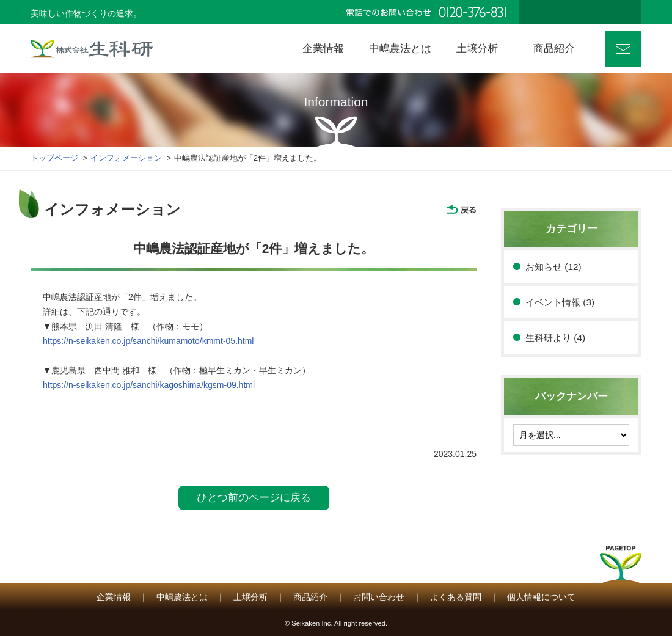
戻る (461, 210)
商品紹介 (310, 597)
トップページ (54, 158)
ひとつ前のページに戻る (254, 498)
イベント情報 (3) (560, 302)
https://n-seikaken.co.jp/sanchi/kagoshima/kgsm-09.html (149, 385)
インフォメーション (126, 158)
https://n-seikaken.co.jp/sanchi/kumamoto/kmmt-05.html (148, 341)
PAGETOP (621, 568)
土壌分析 (250, 597)
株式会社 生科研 (92, 49)
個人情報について (541, 597)
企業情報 (114, 597)
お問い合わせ (623, 49)
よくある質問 (456, 597)
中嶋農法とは (182, 597)
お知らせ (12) (553, 267)
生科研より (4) (555, 338)
